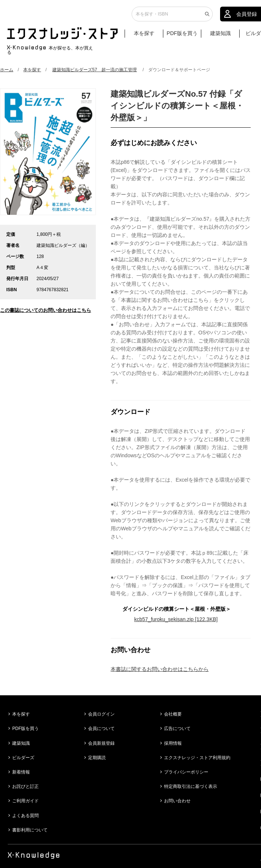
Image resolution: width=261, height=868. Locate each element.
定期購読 (97, 758)
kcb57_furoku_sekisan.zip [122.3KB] (176, 619)
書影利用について (30, 830)
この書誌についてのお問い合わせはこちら (46, 310)
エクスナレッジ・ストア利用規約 (197, 758)
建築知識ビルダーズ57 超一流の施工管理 (95, 70)
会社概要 (173, 714)
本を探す (148, 36)
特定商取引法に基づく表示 (191, 786)
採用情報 (173, 743)
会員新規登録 (101, 743)
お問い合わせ (177, 801)
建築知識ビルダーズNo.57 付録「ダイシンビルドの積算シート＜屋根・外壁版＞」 (177, 106)
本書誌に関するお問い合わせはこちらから (160, 669)
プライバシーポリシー (186, 772)
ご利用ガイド (25, 801)
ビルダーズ (23, 758)
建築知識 (220, 36)
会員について (101, 728)
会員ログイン (101, 714)
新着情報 (21, 772)
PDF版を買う (182, 36)
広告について (177, 728)
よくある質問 (25, 816)
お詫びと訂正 (25, 786)
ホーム (7, 70)
